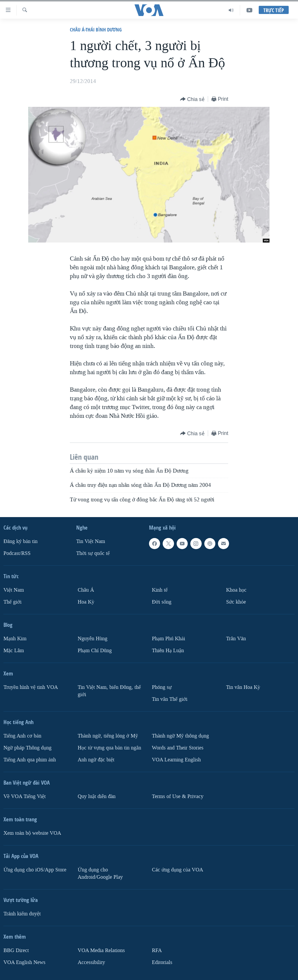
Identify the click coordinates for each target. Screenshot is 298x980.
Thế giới (13, 602)
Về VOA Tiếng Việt (25, 796)
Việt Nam (14, 590)
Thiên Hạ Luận (168, 651)
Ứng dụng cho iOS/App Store (35, 870)
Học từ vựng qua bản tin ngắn (109, 748)
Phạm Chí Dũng (95, 651)
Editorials (162, 962)
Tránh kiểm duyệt (22, 913)
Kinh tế (160, 590)
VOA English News (24, 962)
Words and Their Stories (178, 748)
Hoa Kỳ (86, 602)
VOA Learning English (176, 760)
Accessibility (91, 962)
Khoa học (236, 590)
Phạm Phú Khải (168, 639)
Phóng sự (162, 687)
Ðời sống (162, 602)
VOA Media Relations (101, 950)
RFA (157, 950)
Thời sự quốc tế (93, 553)
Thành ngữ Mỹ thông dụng (180, 736)
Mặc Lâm (14, 651)
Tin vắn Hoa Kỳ (243, 687)
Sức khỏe (236, 602)
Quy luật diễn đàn (97, 796)
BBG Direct (16, 950)
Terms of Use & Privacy (178, 796)
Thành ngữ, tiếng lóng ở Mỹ (108, 736)
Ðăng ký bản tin (21, 541)
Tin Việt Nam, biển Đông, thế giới (109, 691)
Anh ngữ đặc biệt (96, 760)
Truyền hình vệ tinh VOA (31, 687)
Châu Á (86, 590)
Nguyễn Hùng (93, 639)
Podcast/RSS (17, 553)
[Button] (192, 99)
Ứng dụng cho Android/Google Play (100, 873)
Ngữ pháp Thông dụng (28, 748)
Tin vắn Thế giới (170, 699)
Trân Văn (236, 639)
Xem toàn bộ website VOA (32, 833)
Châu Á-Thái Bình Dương (96, 30)
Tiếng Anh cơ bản (22, 736)
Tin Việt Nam (91, 541)
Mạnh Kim (15, 639)
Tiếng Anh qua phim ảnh (30, 760)
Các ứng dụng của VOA (178, 870)
